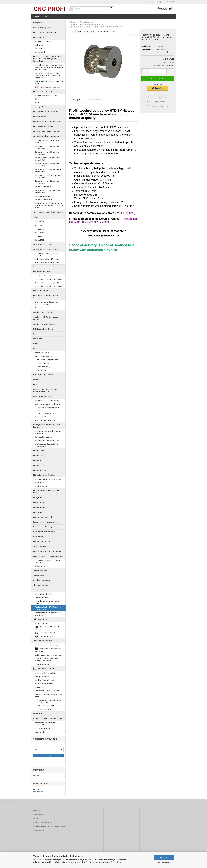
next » (86, 32)
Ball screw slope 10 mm (44, 200)
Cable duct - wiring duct (41, 28)
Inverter (36, 380)
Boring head (37, 23)
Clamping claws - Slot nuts (43, 91)
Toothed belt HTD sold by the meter (48, 628)
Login (48, 756)
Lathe (35, 384)
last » (92, 32)
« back (79, 32)
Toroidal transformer (42, 664)
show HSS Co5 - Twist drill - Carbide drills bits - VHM (49, 701)
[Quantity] (158, 71)
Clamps (38, 99)
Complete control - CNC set (43, 244)
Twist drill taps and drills (44, 669)
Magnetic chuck (39, 465)
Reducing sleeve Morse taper (43, 527)
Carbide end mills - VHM (44, 728)
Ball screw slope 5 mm (43, 196)
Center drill (39, 308)
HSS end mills (40, 732)
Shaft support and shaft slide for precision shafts (46, 445)
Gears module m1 (43, 363)
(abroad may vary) (162, 52)
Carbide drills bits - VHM (45, 706)
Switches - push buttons (42, 580)
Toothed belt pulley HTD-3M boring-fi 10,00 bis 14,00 (48, 608)
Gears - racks (38, 349)
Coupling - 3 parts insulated (43, 312)
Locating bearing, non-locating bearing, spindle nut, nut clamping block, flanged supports (49, 205)
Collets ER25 (40, 236)
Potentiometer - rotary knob (43, 517)
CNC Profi (134, 34)
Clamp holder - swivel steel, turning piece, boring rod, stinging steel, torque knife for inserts (49, 76)
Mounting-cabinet (39, 503)
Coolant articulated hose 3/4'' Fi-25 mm (49, 286)
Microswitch (39, 483)
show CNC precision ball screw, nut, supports (48, 141)
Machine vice (38, 455)
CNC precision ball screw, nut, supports (47, 136)
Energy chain (38, 334)
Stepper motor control (41, 570)
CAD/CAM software (42, 566)
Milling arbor (39, 45)
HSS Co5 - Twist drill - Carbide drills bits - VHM (49, 695)
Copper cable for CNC (41, 291)
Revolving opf (38, 537)
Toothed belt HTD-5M (45, 637)
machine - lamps (39, 451)
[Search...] (72, 9)
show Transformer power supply (46, 645)
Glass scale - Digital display (43, 375)
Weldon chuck (40, 52)
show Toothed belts (42, 623)
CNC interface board (40, 117)
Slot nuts (38, 103)
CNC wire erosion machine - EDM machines (48, 212)
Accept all (164, 858)
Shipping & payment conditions (44, 823)
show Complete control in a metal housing (47, 254)
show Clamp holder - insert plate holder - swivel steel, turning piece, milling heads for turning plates (49, 67)
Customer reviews (95, 100)
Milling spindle (38, 498)
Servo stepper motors (41, 546)
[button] (151, 2)
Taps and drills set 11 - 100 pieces (47, 691)
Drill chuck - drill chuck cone (43, 329)
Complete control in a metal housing (46, 249)
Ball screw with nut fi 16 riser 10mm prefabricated (48, 147)
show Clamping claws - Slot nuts (47, 96)
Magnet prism (38, 460)
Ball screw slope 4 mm (43, 187)
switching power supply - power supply (49, 655)
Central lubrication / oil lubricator (45, 33)
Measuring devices (40, 470)
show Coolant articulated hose (46, 276)
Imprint (36, 818)
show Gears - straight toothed (47, 360)
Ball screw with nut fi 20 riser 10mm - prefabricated (48, 165)
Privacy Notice (116, 862)
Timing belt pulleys (40, 590)
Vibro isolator (38, 714)
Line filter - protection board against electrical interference (46, 390)
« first (72, 32)
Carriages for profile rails (46, 413)
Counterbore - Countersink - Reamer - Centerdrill (46, 297)
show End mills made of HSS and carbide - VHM (47, 724)
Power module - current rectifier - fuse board (49, 650)
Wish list (170, 2)
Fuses (35, 344)
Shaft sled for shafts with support (47, 440)
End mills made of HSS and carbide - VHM (48, 719)
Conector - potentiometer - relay (44, 267)
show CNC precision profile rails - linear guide (49, 409)
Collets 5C (39, 226)
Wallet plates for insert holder (48, 87)
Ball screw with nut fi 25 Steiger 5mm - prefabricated (49, 176)
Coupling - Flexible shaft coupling (45, 324)
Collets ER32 (40, 240)
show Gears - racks (42, 353)
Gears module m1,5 (44, 367)
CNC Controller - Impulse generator (45, 112)
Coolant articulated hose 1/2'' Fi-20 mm (49, 283)
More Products (38, 792)
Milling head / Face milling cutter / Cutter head (49, 83)
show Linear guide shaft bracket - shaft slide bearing (49, 432)
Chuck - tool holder (40, 37)
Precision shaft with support (45, 420)
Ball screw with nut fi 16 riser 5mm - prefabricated (48, 153)
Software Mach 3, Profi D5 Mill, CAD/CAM (48, 556)
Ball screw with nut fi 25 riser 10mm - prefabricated (48, 171)
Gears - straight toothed (43, 356)
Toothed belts (40, 619)
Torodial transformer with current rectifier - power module (47, 660)
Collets (36, 217)
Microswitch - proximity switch (44, 475)
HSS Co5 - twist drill (44, 709)
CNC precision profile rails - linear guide (49, 404)
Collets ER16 (40, 233)
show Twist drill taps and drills (46, 673)
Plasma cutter (38, 512)
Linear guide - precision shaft (43, 396)
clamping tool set (39, 107)
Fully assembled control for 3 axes (47, 259)
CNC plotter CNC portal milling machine (47, 131)
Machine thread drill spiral (44, 684)
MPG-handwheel (39, 507)
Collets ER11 (40, 229)
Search (36, 16)
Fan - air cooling (39, 339)
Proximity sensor (41, 486)
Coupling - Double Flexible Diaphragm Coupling (46, 318)
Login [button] (159, 2)
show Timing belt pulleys (44, 594)
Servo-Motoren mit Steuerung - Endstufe (47, 551)
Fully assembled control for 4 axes (47, 263)
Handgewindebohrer (42, 677)
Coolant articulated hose (42, 272)
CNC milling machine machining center (47, 121)
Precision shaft (40, 417)
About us (47, 16)
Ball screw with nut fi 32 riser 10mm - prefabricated (48, 182)
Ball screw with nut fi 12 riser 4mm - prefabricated (48, 192)
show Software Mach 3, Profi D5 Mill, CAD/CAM (48, 561)
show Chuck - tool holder (44, 42)
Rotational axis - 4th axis (42, 542)
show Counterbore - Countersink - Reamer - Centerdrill (47, 303)
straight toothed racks (43, 370)
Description (77, 100)
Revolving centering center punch (45, 532)
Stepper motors (39, 575)
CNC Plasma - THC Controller (43, 126)
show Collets (40, 221)
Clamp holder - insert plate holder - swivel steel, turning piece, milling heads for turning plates (48, 59)
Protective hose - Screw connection (46, 522)
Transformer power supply (43, 641)
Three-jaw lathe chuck (41, 585)
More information (164, 863)
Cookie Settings (39, 831)
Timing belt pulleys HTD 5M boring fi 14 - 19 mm (49, 602)
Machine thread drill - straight (45, 680)
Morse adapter (40, 49)
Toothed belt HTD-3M (45, 633)
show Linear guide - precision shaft (47, 400)
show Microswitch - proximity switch (48, 479)
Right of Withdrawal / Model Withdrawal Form (49, 827)
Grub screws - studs (42, 598)
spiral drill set (40, 687)
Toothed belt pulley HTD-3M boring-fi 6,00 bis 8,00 (48, 614)
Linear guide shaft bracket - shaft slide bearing (47, 426)
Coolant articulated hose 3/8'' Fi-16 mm (49, 279)
